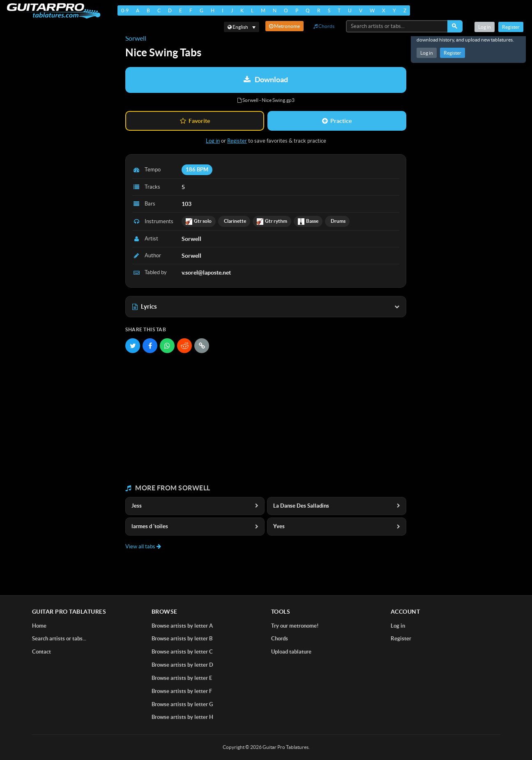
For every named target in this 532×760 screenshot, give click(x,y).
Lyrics (266, 306)
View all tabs (143, 546)
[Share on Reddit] (184, 346)
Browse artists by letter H (182, 717)
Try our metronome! (295, 626)
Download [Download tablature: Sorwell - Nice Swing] (266, 80)
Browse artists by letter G (182, 704)
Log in (427, 53)
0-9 (125, 10)
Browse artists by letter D (182, 665)
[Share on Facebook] (150, 346)
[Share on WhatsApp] (167, 346)
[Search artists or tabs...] (397, 26)
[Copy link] (202, 346)
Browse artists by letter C (182, 652)
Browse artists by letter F (182, 691)
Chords (324, 26)
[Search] (455, 26)
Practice (337, 121)
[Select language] (242, 27)
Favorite (195, 121)
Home (39, 626)
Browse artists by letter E (182, 678)
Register (453, 53)
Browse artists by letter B (182, 639)
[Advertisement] (266, 419)
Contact (41, 652)
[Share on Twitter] (133, 346)
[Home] (54, 11)
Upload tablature (291, 652)
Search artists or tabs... (59, 639)
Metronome (284, 26)
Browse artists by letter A (182, 626)
